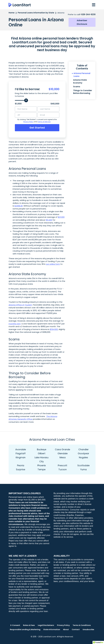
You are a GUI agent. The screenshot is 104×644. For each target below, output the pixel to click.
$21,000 (61, 217)
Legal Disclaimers (46, 625)
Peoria (21, 465)
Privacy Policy (28, 122)
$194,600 (54, 329)
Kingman (21, 457)
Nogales (83, 457)
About (66, 629)
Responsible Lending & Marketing (25, 629)
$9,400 (49, 220)
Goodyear (83, 453)
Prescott (62, 465)
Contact (76, 629)
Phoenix (42, 465)
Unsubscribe (88, 629)
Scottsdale (83, 465)
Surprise (21, 469)
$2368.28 (19, 206)
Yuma (83, 469)
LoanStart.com (50, 637)
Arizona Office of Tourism (20, 305)
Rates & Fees (29, 625)
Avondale (21, 449)
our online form (53, 264)
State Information (52, 629)
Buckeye (42, 449)
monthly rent (15, 324)
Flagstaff (21, 453)
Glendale (63, 453)
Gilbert (42, 453)
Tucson (63, 469)
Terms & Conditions (82, 625)
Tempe (42, 469)
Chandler (84, 449)
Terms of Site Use (44, 122)
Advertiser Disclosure (82, 22)
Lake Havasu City (42, 459)
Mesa (63, 457)
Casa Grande (62, 449)
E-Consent (15, 625)
